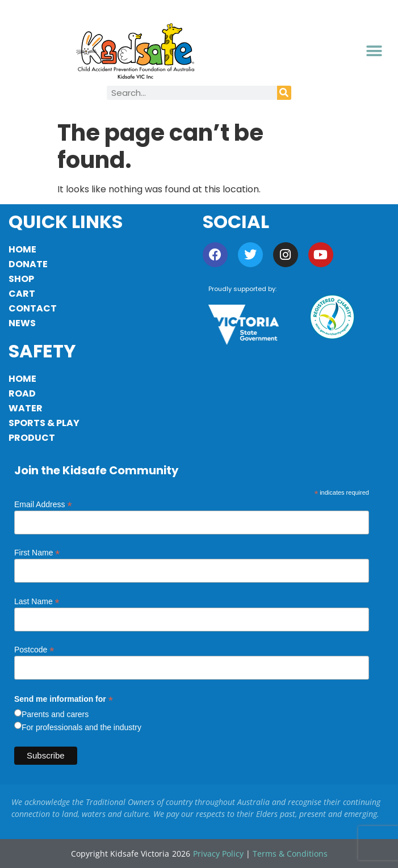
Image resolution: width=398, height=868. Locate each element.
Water (26, 408)
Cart (22, 294)
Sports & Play (44, 423)
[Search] (284, 93)
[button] (374, 51)
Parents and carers (55, 714)
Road (22, 393)
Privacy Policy (218, 854)
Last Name (37, 601)
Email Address (43, 504)
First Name (37, 552)
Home (22, 249)
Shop (21, 279)
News (22, 323)
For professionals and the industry (81, 727)
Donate (28, 264)
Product (32, 438)
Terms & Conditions (290, 854)
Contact (33, 308)
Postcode (34, 649)
